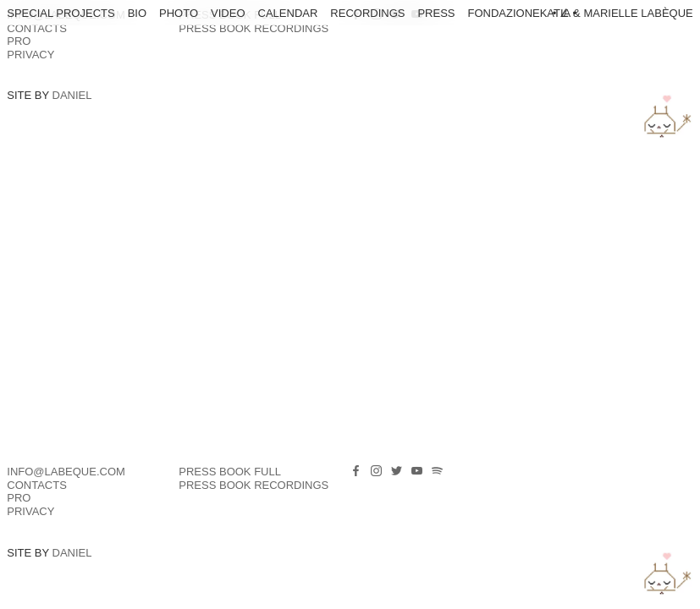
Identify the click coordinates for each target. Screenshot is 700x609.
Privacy (30, 55)
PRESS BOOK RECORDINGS (254, 28)
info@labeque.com (66, 472)
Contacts (37, 28)
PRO (19, 41)
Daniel (72, 95)
